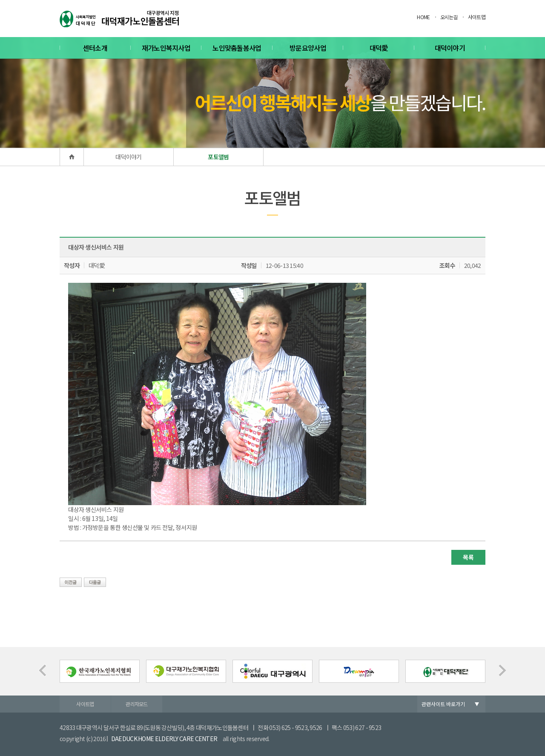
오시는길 (449, 17)
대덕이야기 (450, 48)
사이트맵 (477, 17)
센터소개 (95, 48)
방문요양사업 (308, 48)
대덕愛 (379, 48)
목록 (468, 557)
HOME (423, 17)
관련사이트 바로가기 (443, 704)
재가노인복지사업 (166, 48)
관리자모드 (137, 704)
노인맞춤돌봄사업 (237, 48)
